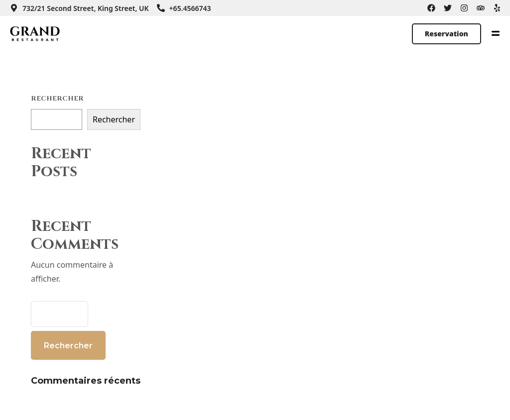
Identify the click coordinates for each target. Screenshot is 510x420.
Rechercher (57, 99)
